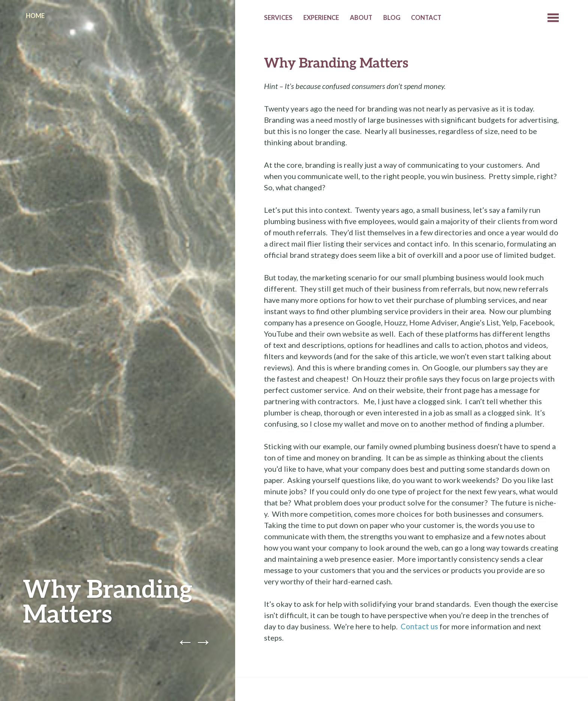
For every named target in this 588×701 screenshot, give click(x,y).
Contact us (419, 626)
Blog (392, 18)
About (361, 18)
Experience (321, 18)
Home (35, 16)
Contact (426, 18)
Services (278, 18)
